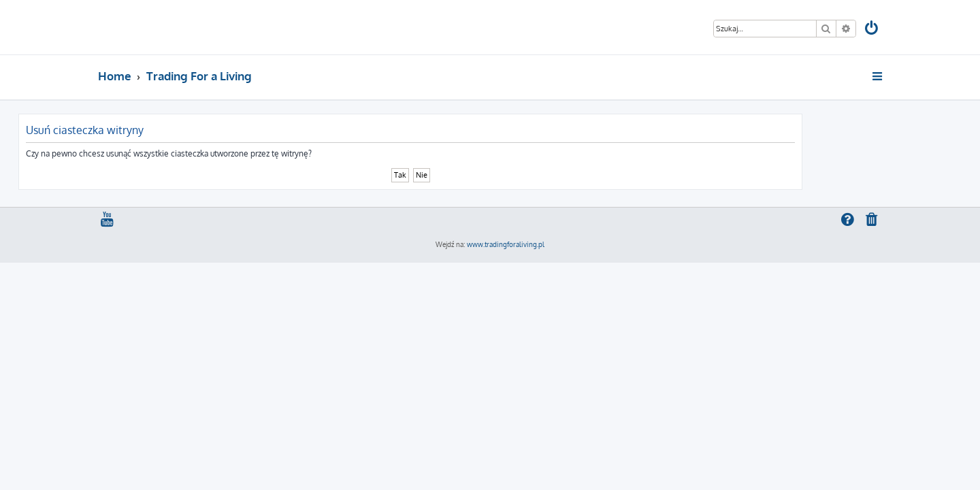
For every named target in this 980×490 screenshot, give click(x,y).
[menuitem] (872, 30)
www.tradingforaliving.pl (506, 244)
